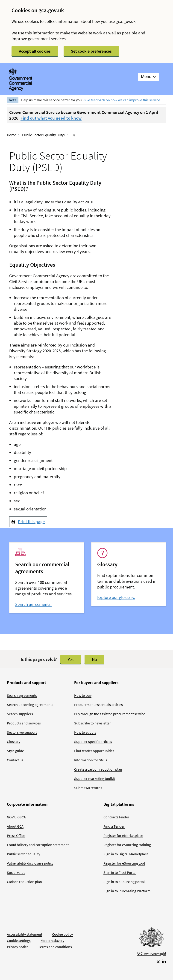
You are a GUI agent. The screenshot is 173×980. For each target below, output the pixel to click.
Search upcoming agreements (30, 705)
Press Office (16, 835)
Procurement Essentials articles (98, 705)
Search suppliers (20, 714)
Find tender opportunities (94, 751)
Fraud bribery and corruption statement (38, 845)
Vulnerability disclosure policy (30, 863)
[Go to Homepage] (152, 938)
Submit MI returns (88, 788)
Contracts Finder (116, 817)
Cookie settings (19, 941)
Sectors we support (22, 732)
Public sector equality (23, 854)
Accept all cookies (35, 51)
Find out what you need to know (51, 118)
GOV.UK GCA (16, 817)
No (94, 659)
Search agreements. (33, 604)
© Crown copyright (152, 953)
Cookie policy (62, 934)
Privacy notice (18, 947)
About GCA (15, 826)
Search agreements (22, 695)
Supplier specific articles (93, 742)
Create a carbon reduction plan (98, 769)
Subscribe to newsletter (92, 723)
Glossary (14, 742)
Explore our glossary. (116, 597)
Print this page (31, 522)
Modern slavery (52, 941)
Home (12, 135)
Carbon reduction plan (24, 882)
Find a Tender (114, 826)
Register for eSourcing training (127, 845)
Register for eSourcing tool (124, 863)
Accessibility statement (25, 934)
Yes (71, 659)
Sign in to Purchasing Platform (127, 891)
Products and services (24, 723)
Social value (16, 872)
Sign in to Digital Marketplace (126, 854)
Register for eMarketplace (123, 835)
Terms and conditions (55, 947)
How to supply (85, 732)
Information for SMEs (91, 760)
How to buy (83, 695)
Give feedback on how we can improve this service (122, 100)
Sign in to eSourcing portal (124, 882)
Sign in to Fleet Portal (120, 872)
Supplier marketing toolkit (95, 778)
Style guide (15, 751)
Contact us (15, 760)
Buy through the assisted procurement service (110, 714)
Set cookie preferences (91, 51)
